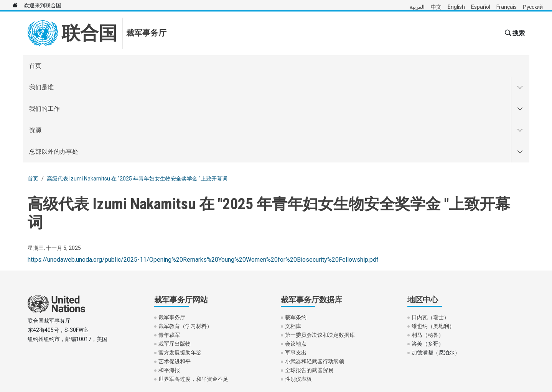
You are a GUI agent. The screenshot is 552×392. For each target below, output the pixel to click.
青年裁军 (169, 249)
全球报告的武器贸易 (309, 284)
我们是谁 (66, 66)
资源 (164, 66)
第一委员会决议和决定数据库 (320, 249)
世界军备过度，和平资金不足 (193, 293)
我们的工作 (118, 66)
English (456, 7)
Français (507, 7)
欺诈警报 (73, 341)
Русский (533, 7)
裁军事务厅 (172, 231)
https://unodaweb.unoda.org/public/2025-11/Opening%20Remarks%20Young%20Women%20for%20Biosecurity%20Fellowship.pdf (203, 174)
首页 (35, 66)
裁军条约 (296, 231)
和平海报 (169, 284)
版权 (102, 341)
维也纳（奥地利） (433, 240)
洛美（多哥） (428, 258)
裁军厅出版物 (175, 258)
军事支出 (296, 267)
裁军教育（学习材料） (185, 240)
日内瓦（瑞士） (430, 231)
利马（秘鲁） (428, 249)
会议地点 (296, 258)
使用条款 (38, 341)
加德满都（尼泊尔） (436, 267)
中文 (436, 7)
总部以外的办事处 (219, 66)
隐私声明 (166, 341)
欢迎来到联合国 (34, 5)
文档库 (293, 240)
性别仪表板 (298, 293)
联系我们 (131, 341)
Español (481, 7)
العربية (417, 7)
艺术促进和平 (175, 276)
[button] (514, 33)
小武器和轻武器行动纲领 (315, 276)
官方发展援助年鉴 (180, 267)
